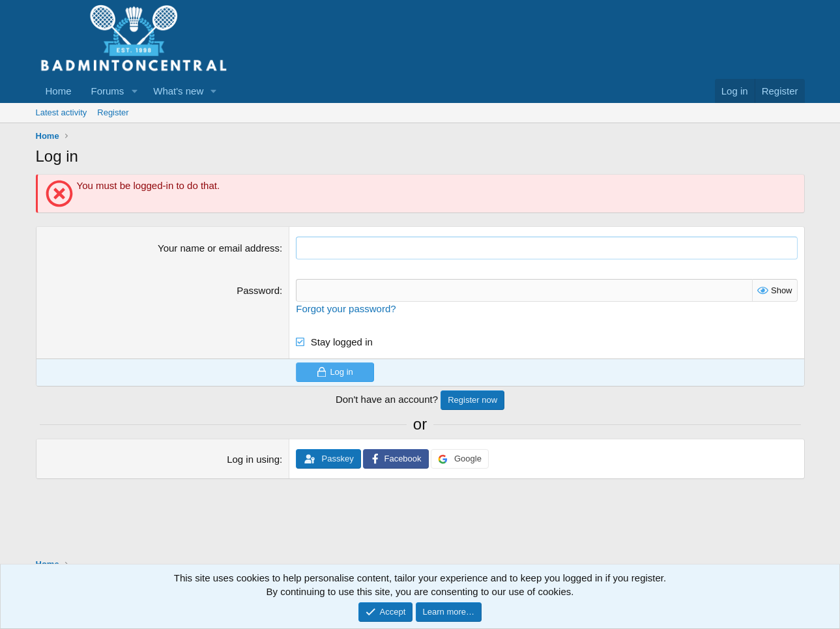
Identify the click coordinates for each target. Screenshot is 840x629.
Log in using (253, 459)
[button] (134, 91)
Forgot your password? (346, 309)
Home (59, 91)
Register (113, 112)
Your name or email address (219, 248)
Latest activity (62, 112)
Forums (108, 91)
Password (258, 290)
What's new (178, 91)
